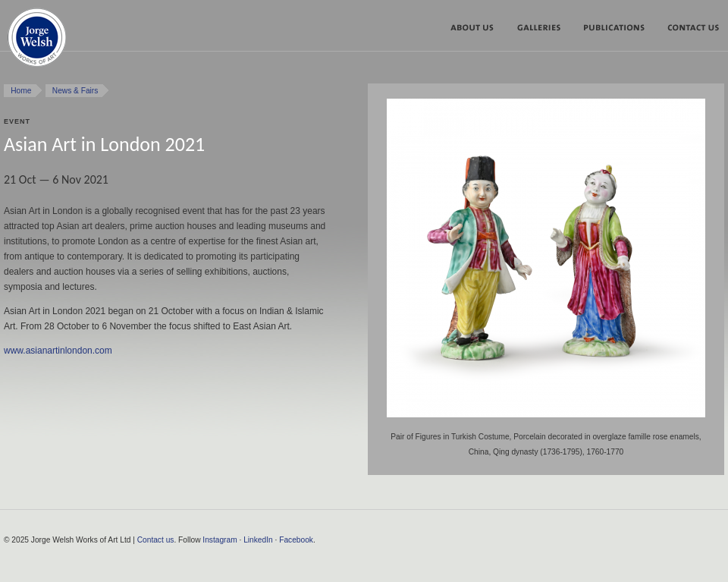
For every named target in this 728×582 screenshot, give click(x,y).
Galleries (544, 30)
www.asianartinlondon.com (58, 351)
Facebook (296, 540)
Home (21, 91)
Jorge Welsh (37, 41)
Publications (619, 30)
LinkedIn (258, 540)
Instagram (220, 540)
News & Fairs (75, 91)
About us (478, 30)
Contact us (156, 540)
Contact (691, 30)
